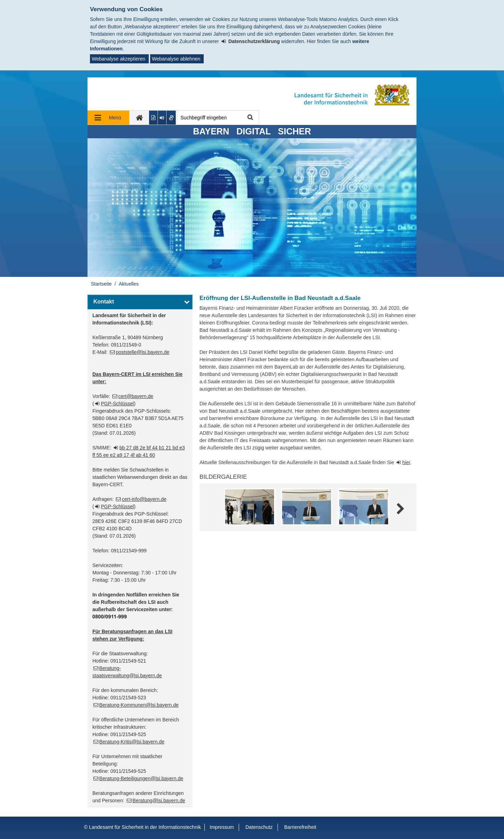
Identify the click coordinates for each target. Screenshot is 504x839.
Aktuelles (129, 284)
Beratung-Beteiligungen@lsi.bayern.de (141, 778)
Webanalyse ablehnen (176, 59)
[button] (140, 302)
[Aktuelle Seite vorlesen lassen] (162, 118)
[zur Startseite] (139, 118)
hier (406, 462)
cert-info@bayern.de (144, 499)
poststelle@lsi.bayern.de (143, 352)
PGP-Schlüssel (117, 404)
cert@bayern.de (136, 396)
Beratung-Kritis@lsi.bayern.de (132, 742)
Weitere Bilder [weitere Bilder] (400, 509)
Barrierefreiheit (300, 827)
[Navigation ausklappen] (108, 118)
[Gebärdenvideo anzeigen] (171, 118)
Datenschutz (259, 827)
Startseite (101, 284)
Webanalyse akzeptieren (118, 59)
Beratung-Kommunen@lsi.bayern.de (139, 705)
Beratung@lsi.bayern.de (159, 800)
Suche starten (250, 118)
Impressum (222, 827)
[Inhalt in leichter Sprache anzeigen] (153, 118)
